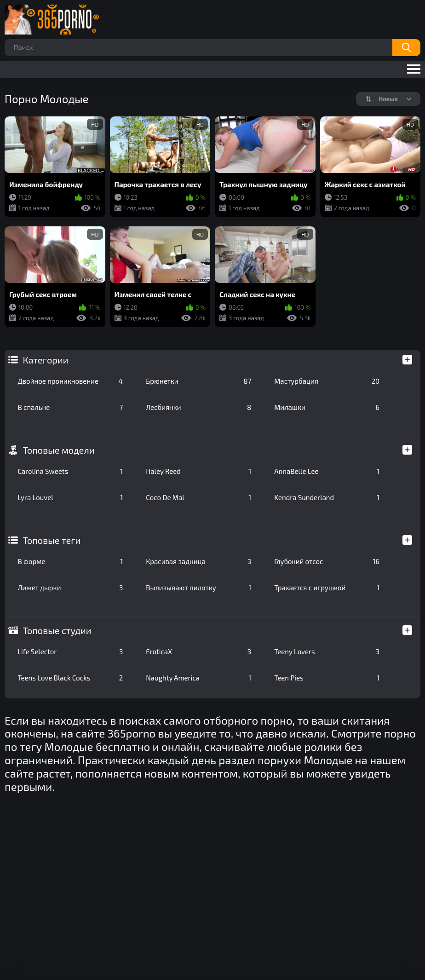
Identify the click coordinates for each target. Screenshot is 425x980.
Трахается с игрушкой (327, 588)
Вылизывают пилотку (198, 588)
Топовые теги (52, 540)
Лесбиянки (198, 407)
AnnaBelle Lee (327, 471)
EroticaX (198, 651)
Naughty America (198, 678)
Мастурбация (327, 381)
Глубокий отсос (327, 561)
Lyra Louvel (70, 497)
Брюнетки (198, 381)
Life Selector (70, 651)
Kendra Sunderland (327, 497)
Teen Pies (327, 678)
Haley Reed (198, 471)
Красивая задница (198, 561)
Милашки (327, 407)
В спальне (70, 407)
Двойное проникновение (70, 381)
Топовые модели (58, 450)
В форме (70, 561)
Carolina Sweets (70, 471)
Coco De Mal (198, 497)
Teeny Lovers (327, 651)
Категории (45, 360)
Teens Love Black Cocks (70, 678)
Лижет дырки (70, 588)
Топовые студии (57, 630)
